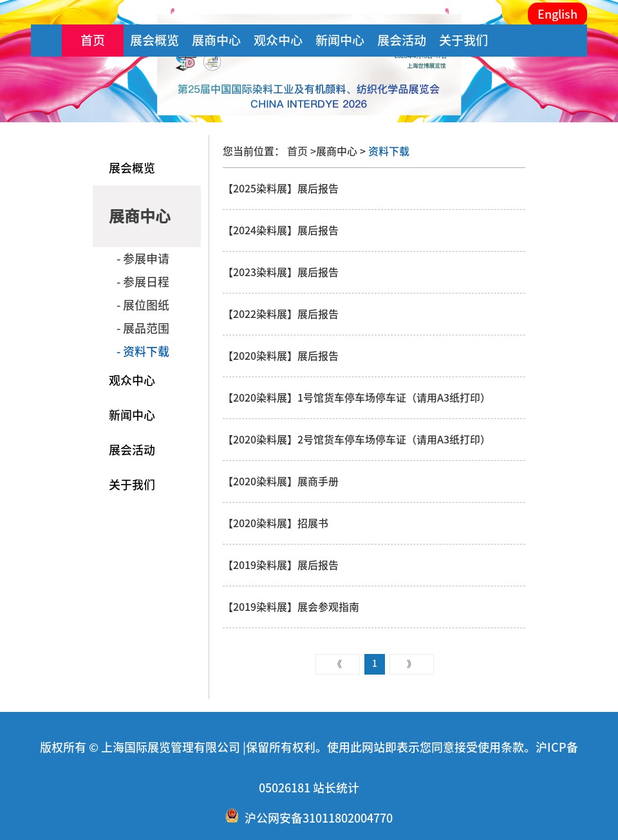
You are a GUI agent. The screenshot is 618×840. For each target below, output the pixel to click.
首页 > (302, 151)
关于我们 (464, 40)
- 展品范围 (143, 328)
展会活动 (402, 40)
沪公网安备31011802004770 (319, 818)
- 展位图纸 (143, 305)
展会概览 (154, 40)
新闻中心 (340, 40)
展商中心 (216, 40)
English (557, 14)
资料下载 (388, 151)
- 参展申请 (143, 259)
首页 (93, 40)
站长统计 (336, 788)
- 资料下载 (143, 351)
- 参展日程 (143, 282)
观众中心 (278, 40)
